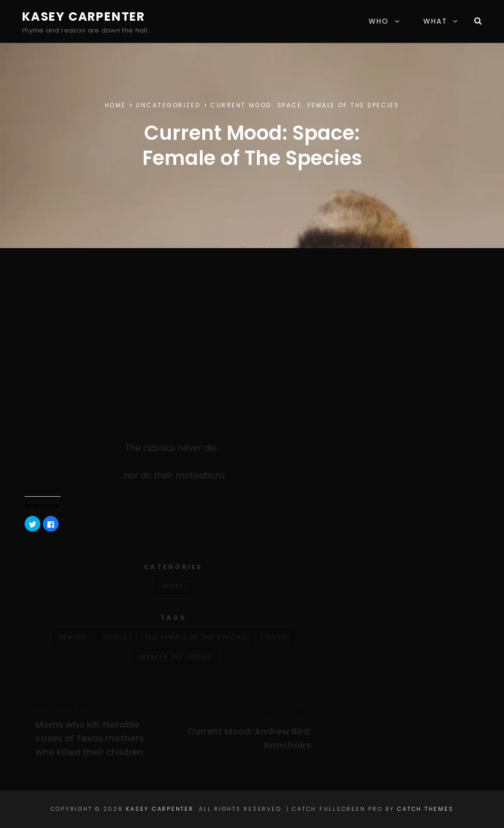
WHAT (441, 21)
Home (115, 105)
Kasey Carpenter (84, 16)
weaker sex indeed (176, 657)
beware (73, 637)
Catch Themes (425, 809)
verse (173, 586)
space (116, 637)
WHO (384, 21)
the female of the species (196, 637)
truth (276, 637)
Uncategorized (168, 105)
